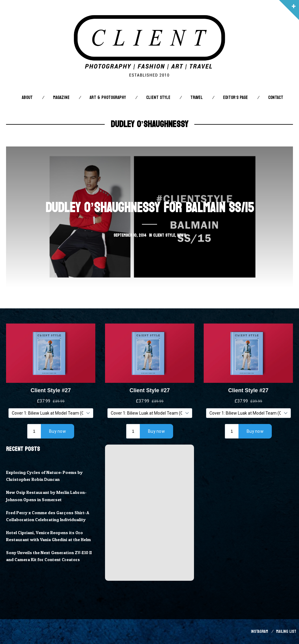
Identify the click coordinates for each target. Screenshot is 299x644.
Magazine (61, 98)
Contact (276, 98)
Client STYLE (158, 98)
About (27, 98)
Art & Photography (108, 98)
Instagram (260, 631)
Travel (197, 98)
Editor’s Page (235, 98)
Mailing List (286, 631)
